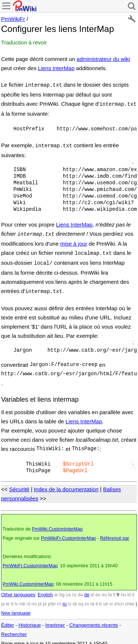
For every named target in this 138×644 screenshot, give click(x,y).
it (133, 590)
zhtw (130, 599)
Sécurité (19, 484)
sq (81, 599)
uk (105, 599)
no (34, 599)
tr (100, 599)
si (70, 599)
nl (29, 599)
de (87, 590)
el (92, 590)
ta (92, 599)
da (81, 590)
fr (118, 590)
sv (87, 599)
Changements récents (93, 620)
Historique (30, 620)
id (129, 590)
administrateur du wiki (103, 59)
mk (22, 599)
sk (75, 599)
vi (111, 599)
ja (3, 599)
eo (98, 590)
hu (123, 590)
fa (110, 590)
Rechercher (14, 629)
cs (75, 590)
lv (16, 599)
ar (56, 590)
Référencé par (115, 533)
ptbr (52, 599)
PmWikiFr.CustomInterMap (68, 533)
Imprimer (55, 620)
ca (68, 590)
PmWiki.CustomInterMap (57, 524)
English (45, 590)
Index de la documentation (66, 484)
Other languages (18, 590)
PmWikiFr (13, 19)
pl (40, 599)
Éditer (8, 620)
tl (97, 599)
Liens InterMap (56, 68)
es (104, 590)
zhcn (119, 599)
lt (12, 599)
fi (114, 590)
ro (59, 599)
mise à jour (73, 241)
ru (65, 599)
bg (62, 590)
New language (16, 608)
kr (8, 599)
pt (45, 599)
